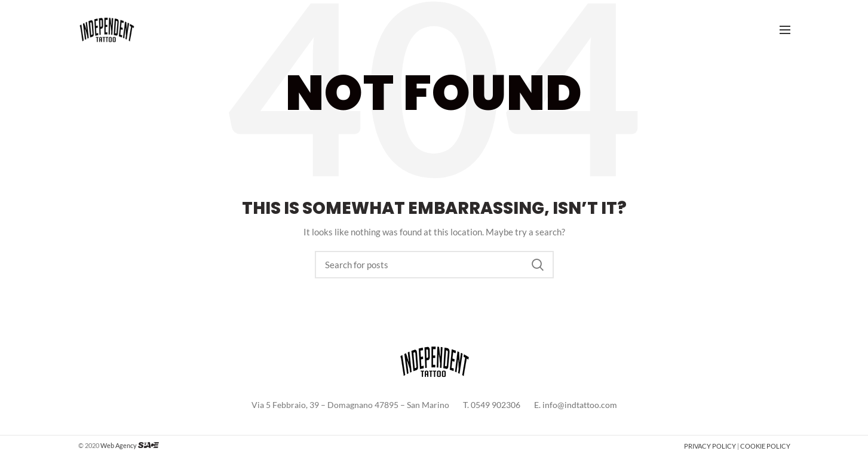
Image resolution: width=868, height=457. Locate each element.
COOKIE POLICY (765, 446)
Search (538, 265)
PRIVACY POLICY (710, 446)
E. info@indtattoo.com (576, 405)
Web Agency (119, 445)
